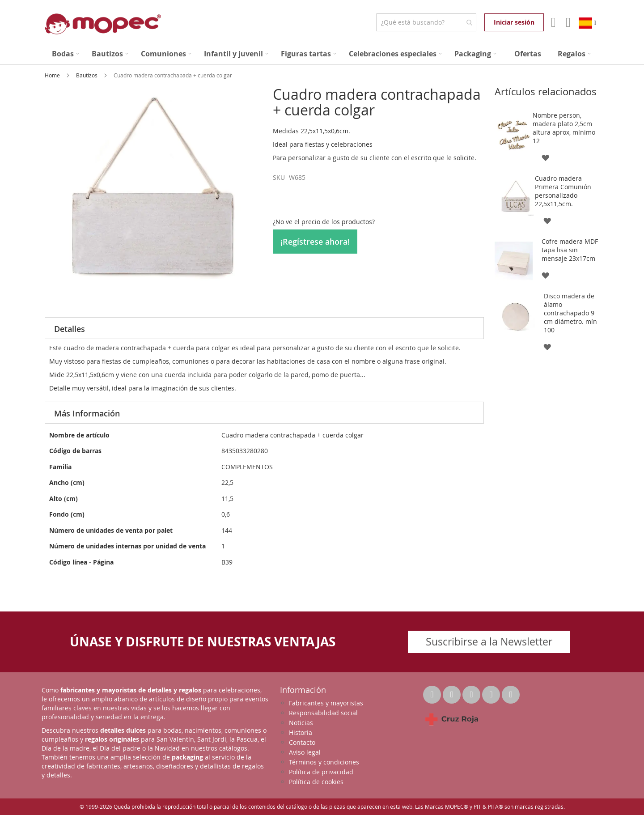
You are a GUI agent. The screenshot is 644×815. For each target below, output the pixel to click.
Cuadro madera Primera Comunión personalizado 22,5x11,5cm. (563, 191)
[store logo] (103, 24)
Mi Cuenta (553, 22)
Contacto (302, 742)
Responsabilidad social (323, 713)
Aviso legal (305, 752)
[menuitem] (66, 54)
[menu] (322, 54)
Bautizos (87, 75)
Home (53, 75)
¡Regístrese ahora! (315, 242)
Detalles (70, 329)
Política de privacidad (321, 772)
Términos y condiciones (324, 762)
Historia (301, 732)
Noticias (301, 723)
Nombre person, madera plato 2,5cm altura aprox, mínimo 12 (564, 128)
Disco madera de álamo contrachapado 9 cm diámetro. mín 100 (570, 313)
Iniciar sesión (514, 22)
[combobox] (426, 22)
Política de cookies (316, 782)
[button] (545, 157)
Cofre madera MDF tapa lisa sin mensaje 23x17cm (570, 250)
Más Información (87, 413)
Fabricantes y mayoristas (326, 703)
